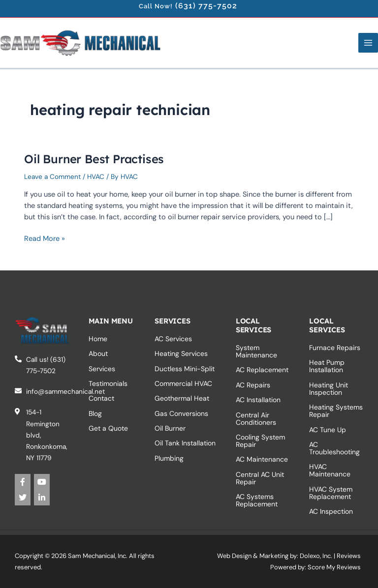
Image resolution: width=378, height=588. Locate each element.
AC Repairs (253, 385)
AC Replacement (262, 370)
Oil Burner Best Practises (94, 159)
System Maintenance (256, 351)
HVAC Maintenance (330, 470)
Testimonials (108, 383)
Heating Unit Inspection (329, 389)
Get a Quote (108, 428)
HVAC (96, 176)
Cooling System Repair (260, 441)
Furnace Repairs (335, 348)
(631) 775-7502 (206, 6)
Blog (95, 413)
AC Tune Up (328, 430)
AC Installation (258, 400)
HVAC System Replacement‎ (331, 493)
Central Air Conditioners (256, 419)
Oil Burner (170, 428)
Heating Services (181, 353)
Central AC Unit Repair (260, 478)
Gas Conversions (181, 413)
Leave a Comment (52, 176)
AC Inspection (331, 511)
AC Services (173, 339)
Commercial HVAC (183, 383)
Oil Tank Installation (185, 443)
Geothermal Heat (182, 398)
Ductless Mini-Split (185, 369)
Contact (101, 398)
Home (98, 339)
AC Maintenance (262, 459)
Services (102, 369)
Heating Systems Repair (336, 411)
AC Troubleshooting (334, 448)
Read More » (45, 238)
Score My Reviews (334, 567)
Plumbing (169, 458)
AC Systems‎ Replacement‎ (257, 500)
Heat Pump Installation (327, 366)
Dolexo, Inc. (316, 556)
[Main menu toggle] (368, 43)
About (98, 353)
